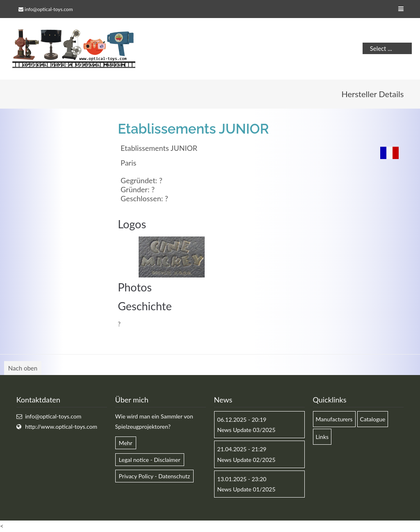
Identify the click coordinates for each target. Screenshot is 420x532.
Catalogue (373, 419)
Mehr (126, 443)
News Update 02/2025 (247, 460)
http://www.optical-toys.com (61, 426)
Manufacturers (334, 419)
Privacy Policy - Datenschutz (155, 476)
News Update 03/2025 (247, 430)
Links (322, 437)
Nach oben (23, 368)
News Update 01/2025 (247, 489)
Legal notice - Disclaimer (150, 460)
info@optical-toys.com (49, 9)
